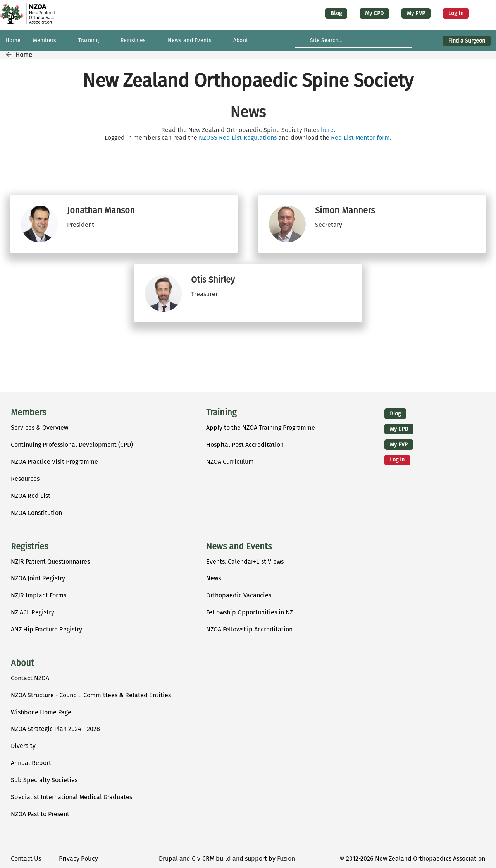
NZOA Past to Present (40, 814)
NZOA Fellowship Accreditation (249, 629)
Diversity (23, 746)
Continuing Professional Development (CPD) (72, 445)
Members (28, 413)
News (214, 578)
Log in (456, 13)
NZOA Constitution (36, 513)
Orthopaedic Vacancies (239, 595)
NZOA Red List (31, 496)
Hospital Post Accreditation (245, 445)
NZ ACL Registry (33, 612)
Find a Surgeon (467, 41)
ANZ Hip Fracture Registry (46, 629)
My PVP (416, 13)
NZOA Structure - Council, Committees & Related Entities (91, 695)
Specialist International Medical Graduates (71, 797)
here (327, 130)
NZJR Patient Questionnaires (50, 562)
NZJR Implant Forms (39, 595)
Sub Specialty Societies (44, 780)
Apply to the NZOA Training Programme (261, 428)
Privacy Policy (78, 859)
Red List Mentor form (360, 138)
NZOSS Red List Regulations (238, 138)
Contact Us (26, 859)
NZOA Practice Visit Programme (54, 462)
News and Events (239, 547)
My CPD (374, 13)
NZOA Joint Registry (38, 578)
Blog (336, 13)
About (22, 663)
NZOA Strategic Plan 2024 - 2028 (55, 729)
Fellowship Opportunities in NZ (250, 612)
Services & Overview (40, 428)
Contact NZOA (30, 678)
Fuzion (286, 859)
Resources (25, 479)
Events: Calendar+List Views (245, 562)
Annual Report (31, 763)
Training (221, 413)
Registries (29, 547)
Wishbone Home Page (41, 712)
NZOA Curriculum (230, 462)
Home (24, 55)
